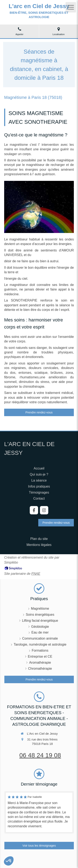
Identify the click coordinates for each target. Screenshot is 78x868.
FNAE (36, 574)
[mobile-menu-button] (71, 7)
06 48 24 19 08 (40, 755)
